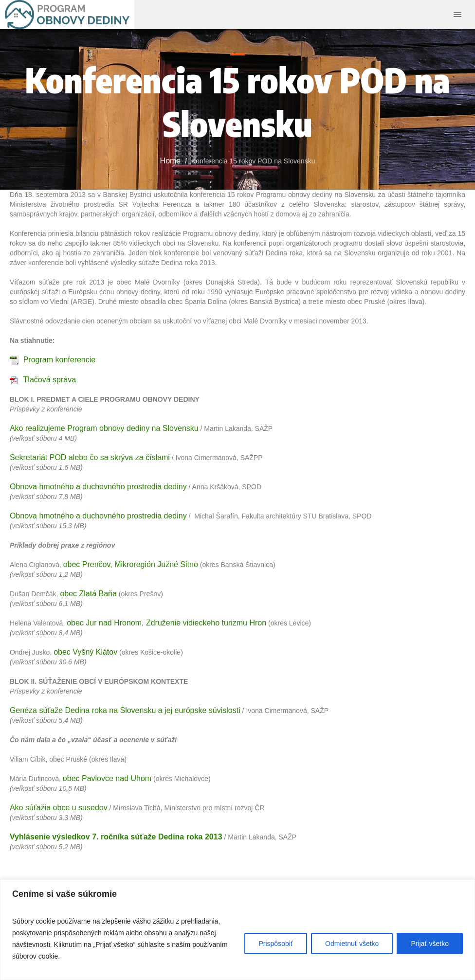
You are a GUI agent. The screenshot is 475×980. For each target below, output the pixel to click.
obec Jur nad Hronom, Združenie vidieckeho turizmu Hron (166, 623)
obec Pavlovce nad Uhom (107, 778)
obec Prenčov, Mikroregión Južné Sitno (131, 564)
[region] (237, 930)
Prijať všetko (430, 944)
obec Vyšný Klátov (85, 652)
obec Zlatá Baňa (88, 594)
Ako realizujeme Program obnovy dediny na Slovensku (104, 428)
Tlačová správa (50, 380)
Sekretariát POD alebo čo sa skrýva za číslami (90, 457)
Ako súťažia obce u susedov (59, 808)
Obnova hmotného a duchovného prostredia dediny (98, 487)
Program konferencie (60, 360)
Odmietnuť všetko (352, 944)
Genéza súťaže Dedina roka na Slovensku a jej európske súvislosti (125, 710)
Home (171, 161)
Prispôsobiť (276, 944)
